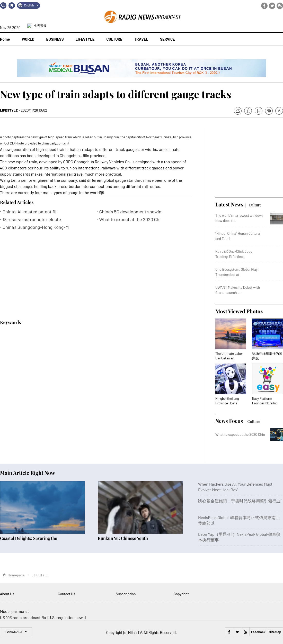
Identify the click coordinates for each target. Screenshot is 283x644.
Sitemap (275, 632)
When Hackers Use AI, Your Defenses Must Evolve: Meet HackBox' (235, 487)
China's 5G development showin (130, 212)
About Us (7, 594)
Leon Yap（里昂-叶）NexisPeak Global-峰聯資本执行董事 (240, 537)
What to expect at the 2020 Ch (129, 219)
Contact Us (67, 594)
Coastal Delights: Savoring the (29, 538)
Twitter (272, 6)
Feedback (258, 632)
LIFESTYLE (9, 110)
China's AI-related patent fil (29, 212)
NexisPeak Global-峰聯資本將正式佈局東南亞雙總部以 (239, 520)
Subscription (126, 594)
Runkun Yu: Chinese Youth (123, 538)
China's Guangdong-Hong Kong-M (36, 227)
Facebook (264, 6)
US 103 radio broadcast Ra (23, 617)
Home (5, 39)
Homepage (16, 575)
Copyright (181, 594)
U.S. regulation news (67, 617)
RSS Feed (280, 6)
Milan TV (135, 632)
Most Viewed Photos (239, 311)
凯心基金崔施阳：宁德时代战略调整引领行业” (240, 501)
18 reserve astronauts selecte (32, 219)
